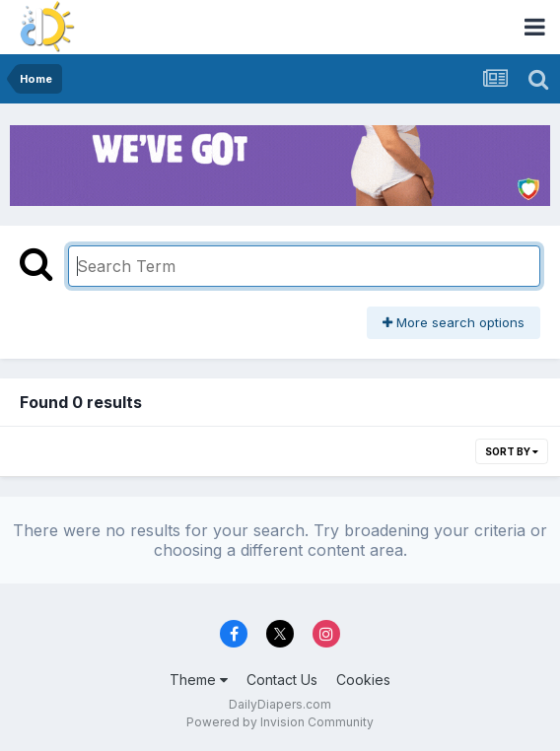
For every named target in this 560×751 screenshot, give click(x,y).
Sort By (512, 451)
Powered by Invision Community (280, 722)
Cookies (363, 680)
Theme (199, 680)
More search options (454, 322)
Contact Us (282, 680)
